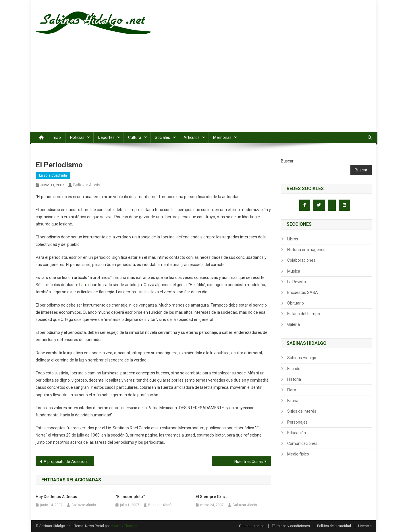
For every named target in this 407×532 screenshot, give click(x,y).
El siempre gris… (212, 497)
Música (294, 271)
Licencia (365, 526)
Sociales (162, 137)
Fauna (293, 401)
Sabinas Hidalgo (302, 358)
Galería (294, 324)
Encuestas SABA (303, 292)
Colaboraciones (301, 260)
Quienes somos (252, 526)
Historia (294, 379)
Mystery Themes (124, 526)
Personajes (297, 422)
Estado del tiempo (304, 314)
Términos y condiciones (291, 526)
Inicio (56, 137)
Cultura (135, 137)
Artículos (192, 137)
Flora (292, 390)
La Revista (297, 282)
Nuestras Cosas (249, 462)
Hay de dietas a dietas (57, 497)
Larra (84, 285)
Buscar (287, 161)
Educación (297, 433)
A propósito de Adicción (65, 462)
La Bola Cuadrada (53, 175)
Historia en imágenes (306, 250)
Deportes (106, 137)
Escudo (294, 369)
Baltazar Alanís (87, 185)
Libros (293, 239)
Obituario (296, 303)
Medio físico (298, 454)
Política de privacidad (334, 526)
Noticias (77, 137)
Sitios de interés (302, 411)
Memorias (222, 137)
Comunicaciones (302, 443)
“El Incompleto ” (130, 497)
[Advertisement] (204, 89)
